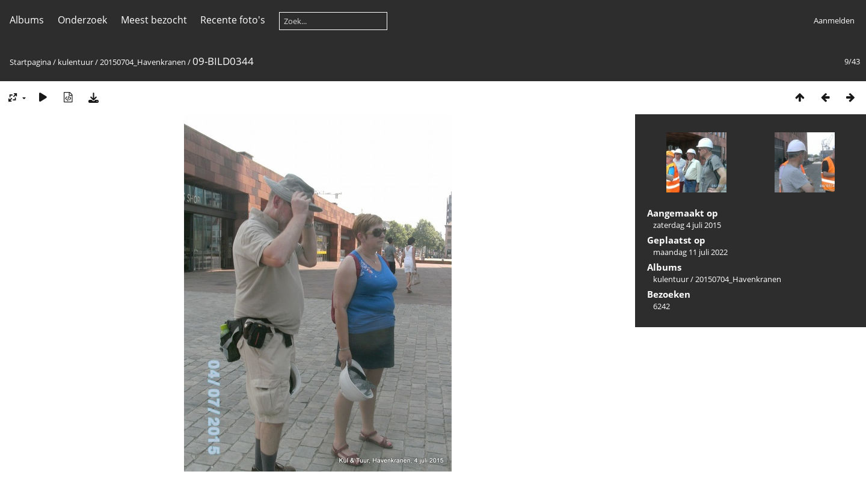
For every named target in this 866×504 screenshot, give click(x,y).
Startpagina (30, 62)
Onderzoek (82, 20)
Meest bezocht (154, 20)
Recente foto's (233, 20)
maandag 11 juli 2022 (690, 252)
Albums (27, 20)
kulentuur (75, 62)
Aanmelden (834, 20)
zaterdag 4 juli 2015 (687, 225)
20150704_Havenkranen (143, 62)
